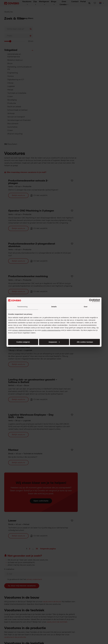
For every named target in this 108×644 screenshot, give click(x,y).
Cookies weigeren (84, 342)
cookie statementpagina (51, 330)
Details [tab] (54, 307)
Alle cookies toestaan (23, 342)
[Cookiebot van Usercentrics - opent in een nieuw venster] (91, 301)
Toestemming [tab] (22, 307)
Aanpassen (54, 342)
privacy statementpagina (22, 330)
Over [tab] (86, 307)
